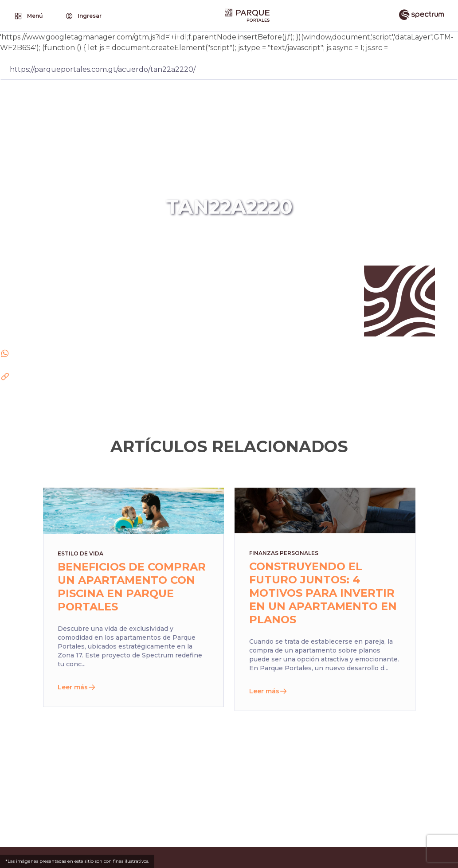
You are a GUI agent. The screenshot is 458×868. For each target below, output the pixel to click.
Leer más (77, 687)
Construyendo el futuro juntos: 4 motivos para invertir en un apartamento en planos (323, 593)
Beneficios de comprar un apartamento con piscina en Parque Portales (132, 587)
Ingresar (83, 16)
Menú (28, 16)
